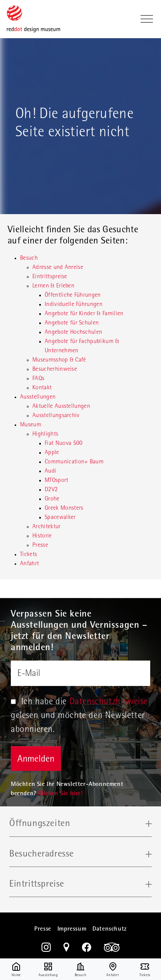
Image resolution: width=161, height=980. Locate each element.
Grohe (52, 499)
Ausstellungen (38, 397)
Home (16, 970)
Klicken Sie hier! (60, 794)
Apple (52, 453)
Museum (31, 425)
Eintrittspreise (50, 277)
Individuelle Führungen (74, 305)
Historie (42, 536)
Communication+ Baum (74, 462)
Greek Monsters (64, 509)
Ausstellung (48, 970)
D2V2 (51, 490)
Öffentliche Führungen (73, 296)
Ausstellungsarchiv (56, 416)
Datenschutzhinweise (108, 702)
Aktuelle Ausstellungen (61, 407)
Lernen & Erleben (53, 286)
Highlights (45, 434)
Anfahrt (29, 564)
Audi (50, 471)
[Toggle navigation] (147, 19)
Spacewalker (60, 518)
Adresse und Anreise (58, 268)
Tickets (29, 555)
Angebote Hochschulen (73, 333)
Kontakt (42, 388)
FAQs (38, 379)
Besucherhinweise (55, 370)
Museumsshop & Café (59, 360)
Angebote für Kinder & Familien (84, 314)
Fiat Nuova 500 (64, 444)
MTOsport (57, 481)
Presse (40, 546)
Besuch (29, 259)
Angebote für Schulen (72, 323)
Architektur (47, 527)
